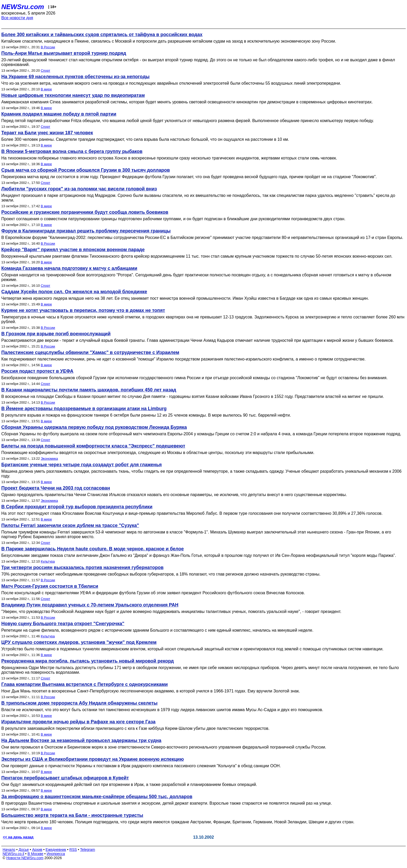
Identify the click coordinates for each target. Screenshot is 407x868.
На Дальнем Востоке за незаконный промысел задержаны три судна (81, 740)
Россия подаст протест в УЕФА (37, 371)
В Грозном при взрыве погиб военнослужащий (56, 334)
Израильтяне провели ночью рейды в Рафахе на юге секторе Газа (78, 722)
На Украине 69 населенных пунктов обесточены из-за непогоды (75, 77)
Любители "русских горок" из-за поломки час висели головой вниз (79, 189)
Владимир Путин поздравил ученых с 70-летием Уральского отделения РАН (90, 605)
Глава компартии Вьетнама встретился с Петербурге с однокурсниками (84, 684)
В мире (46, 89)
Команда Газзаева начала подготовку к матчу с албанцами (69, 268)
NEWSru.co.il (13, 854)
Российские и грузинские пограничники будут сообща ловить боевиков (85, 212)
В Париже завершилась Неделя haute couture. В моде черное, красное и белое (93, 549)
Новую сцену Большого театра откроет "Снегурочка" (63, 624)
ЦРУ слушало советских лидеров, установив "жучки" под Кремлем (79, 642)
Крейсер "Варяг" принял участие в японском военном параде (73, 250)
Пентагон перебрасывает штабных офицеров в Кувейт (65, 778)
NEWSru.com (23, 7)
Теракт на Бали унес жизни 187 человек (47, 133)
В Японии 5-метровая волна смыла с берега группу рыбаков (72, 151)
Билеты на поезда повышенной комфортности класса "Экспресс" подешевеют (93, 446)
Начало (9, 850)
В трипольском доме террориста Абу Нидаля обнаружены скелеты (79, 703)
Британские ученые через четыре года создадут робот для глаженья (82, 465)
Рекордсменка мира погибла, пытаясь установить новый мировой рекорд (88, 661)
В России (48, 47)
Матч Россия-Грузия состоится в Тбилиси (50, 586)
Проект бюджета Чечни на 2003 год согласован (56, 488)
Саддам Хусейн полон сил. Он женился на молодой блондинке (74, 292)
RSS (73, 850)
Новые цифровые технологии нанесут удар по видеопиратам (73, 95)
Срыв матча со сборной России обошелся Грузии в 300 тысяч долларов (86, 170)
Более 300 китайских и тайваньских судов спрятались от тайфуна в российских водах (102, 35)
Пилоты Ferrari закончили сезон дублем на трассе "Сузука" (70, 525)
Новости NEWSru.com (25, 858)
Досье (24, 850)
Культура (48, 561)
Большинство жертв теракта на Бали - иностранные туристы (72, 815)
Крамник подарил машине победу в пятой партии (59, 114)
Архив (37, 850)
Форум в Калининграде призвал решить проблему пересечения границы (86, 231)
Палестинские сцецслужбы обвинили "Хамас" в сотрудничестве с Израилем (90, 352)
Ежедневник (56, 850)
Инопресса (56, 854)
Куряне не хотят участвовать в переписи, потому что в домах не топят (83, 310)
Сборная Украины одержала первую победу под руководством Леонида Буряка (94, 427)
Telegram (88, 850)
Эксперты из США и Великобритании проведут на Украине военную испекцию (93, 759)
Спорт (46, 71)
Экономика (49, 459)
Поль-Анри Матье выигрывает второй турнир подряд (64, 53)
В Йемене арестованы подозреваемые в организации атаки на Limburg (84, 409)
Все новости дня (17, 18)
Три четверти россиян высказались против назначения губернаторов (82, 567)
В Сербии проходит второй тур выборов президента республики (77, 507)
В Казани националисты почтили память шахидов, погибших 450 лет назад (89, 390)
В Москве (35, 854)
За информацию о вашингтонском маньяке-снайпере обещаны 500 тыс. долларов (97, 797)
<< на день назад (18, 837)
